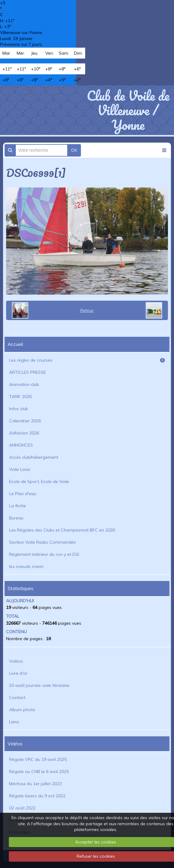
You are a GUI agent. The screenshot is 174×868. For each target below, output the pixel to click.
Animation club (24, 384)
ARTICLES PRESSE (28, 372)
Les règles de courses (87, 360)
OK (74, 150)
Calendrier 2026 (25, 421)
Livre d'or (18, 673)
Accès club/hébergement (34, 457)
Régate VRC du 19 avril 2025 (38, 759)
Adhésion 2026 (24, 433)
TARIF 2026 (20, 397)
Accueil (15, 344)
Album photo (22, 710)
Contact (17, 697)
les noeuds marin (26, 566)
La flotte (17, 506)
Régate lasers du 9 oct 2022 (37, 796)
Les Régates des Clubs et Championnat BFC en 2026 (62, 530)
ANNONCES (21, 445)
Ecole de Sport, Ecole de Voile (39, 481)
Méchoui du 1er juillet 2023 (35, 784)
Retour (87, 310)
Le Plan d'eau (23, 494)
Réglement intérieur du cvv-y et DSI (44, 554)
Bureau (16, 518)
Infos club (19, 409)
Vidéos (16, 661)
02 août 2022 (22, 808)
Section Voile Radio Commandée (42, 542)
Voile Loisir (20, 469)
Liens (14, 722)
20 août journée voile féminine (39, 685)
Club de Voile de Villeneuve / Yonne (128, 110)
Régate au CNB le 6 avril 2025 (39, 772)
